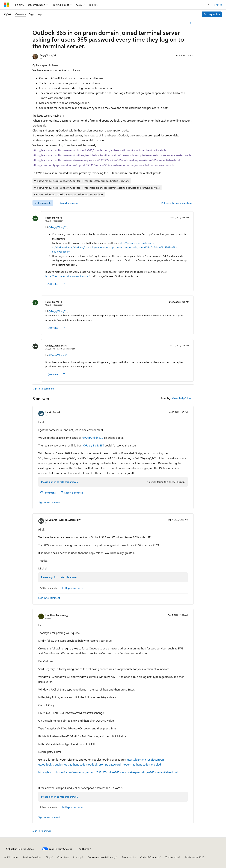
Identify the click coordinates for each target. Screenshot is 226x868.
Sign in (218, 5)
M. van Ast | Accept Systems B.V (63, 520)
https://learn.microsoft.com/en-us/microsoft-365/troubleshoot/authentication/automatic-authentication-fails (99, 150)
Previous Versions (32, 857)
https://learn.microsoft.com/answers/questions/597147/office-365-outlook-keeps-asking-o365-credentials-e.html (108, 772)
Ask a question (212, 14)
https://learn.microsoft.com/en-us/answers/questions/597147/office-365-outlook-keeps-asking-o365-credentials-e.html (106, 160)
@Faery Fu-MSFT (94, 445)
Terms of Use (129, 857)
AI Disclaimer (11, 857)
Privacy (77, 857)
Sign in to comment (43, 389)
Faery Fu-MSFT (54, 218)
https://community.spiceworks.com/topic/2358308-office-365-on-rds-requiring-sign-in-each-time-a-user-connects (103, 165)
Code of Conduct (149, 857)
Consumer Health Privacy (101, 857)
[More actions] (190, 23)
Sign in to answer (42, 831)
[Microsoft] (7, 5)
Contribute (63, 857)
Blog (48, 857)
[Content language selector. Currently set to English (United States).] (20, 849)
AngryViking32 (48, 55)
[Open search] (209, 5)
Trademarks (172, 857)
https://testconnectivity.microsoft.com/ (67, 276)
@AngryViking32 (58, 227)
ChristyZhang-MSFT (56, 346)
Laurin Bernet (53, 412)
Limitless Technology (57, 615)
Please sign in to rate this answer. (59, 482)
